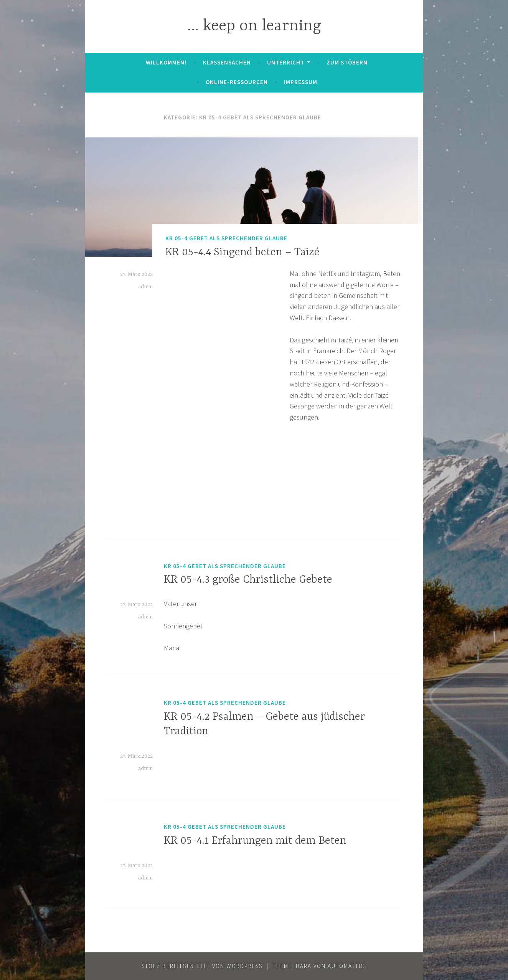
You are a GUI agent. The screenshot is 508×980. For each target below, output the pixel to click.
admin (145, 287)
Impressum (301, 82)
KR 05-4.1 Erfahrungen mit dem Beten (255, 841)
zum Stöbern (347, 62)
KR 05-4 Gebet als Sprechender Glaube (226, 239)
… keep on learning (254, 26)
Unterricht (286, 62)
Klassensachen (227, 62)
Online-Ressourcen (237, 82)
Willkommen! (166, 62)
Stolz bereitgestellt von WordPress (202, 966)
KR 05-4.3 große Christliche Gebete (248, 580)
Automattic (346, 966)
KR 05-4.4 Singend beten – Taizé (242, 253)
